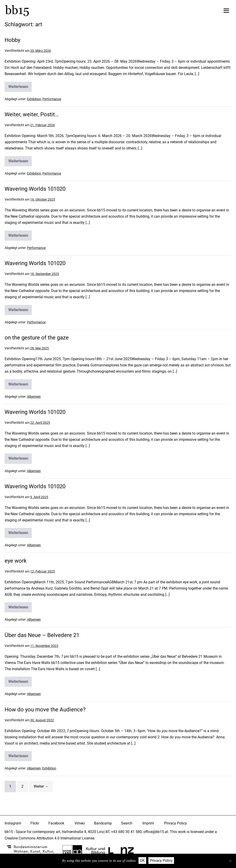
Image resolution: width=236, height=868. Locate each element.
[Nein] (230, 861)
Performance (52, 99)
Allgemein (34, 396)
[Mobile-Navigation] (226, 11)
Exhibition (34, 99)
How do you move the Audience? (45, 710)
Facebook (56, 823)
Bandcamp (103, 823)
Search (127, 823)
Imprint (148, 823)
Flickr (35, 823)
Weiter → (41, 786)
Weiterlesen (19, 88)
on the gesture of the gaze (37, 338)
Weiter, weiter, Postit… (32, 114)
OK (142, 861)
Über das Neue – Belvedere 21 (42, 635)
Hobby (12, 40)
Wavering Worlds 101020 (35, 189)
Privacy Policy (176, 823)
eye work (16, 561)
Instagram (13, 823)
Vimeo (80, 823)
